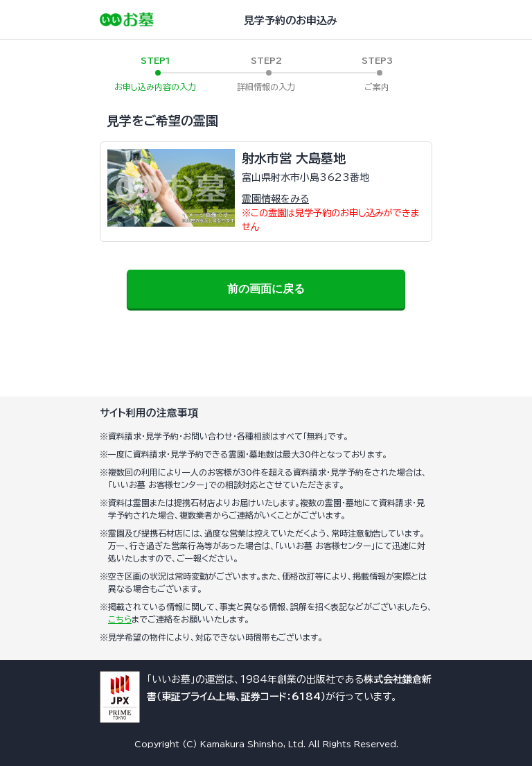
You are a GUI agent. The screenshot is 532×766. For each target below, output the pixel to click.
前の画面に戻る (266, 289)
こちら (120, 619)
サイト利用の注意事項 (149, 413)
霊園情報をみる (275, 199)
